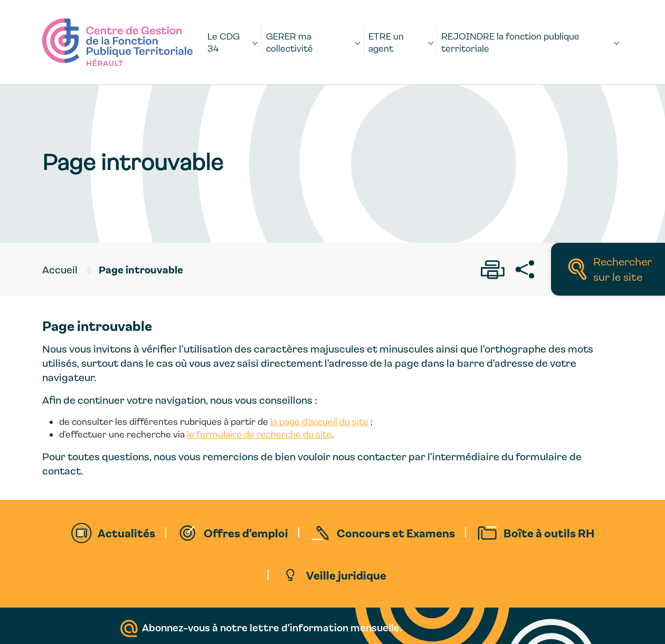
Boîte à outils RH (549, 533)
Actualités (126, 533)
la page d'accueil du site (319, 422)
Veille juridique (346, 575)
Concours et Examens (396, 533)
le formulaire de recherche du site (259, 434)
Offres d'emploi (246, 533)
